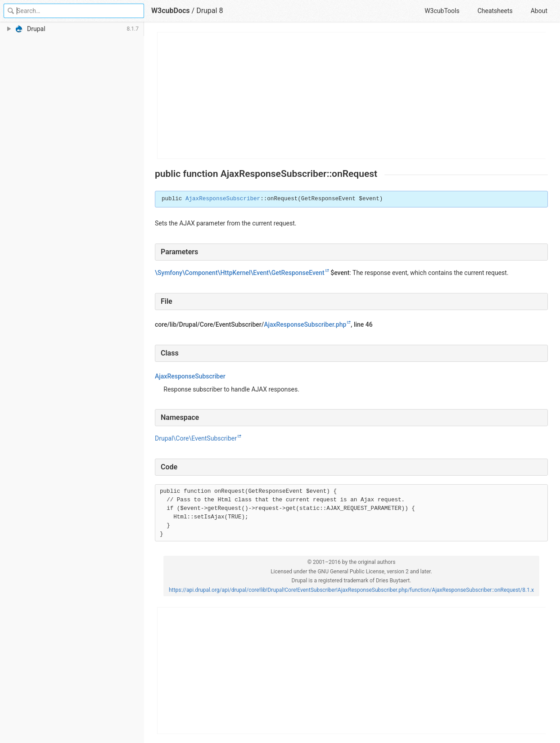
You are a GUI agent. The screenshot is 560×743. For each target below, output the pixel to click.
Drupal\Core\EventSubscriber (196, 438)
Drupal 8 (210, 11)
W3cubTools (442, 11)
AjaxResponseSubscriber (223, 199)
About (539, 11)
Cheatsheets (495, 11)
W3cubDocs (171, 11)
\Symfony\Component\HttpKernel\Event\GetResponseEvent (240, 273)
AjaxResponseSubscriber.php (305, 324)
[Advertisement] (352, 95)
